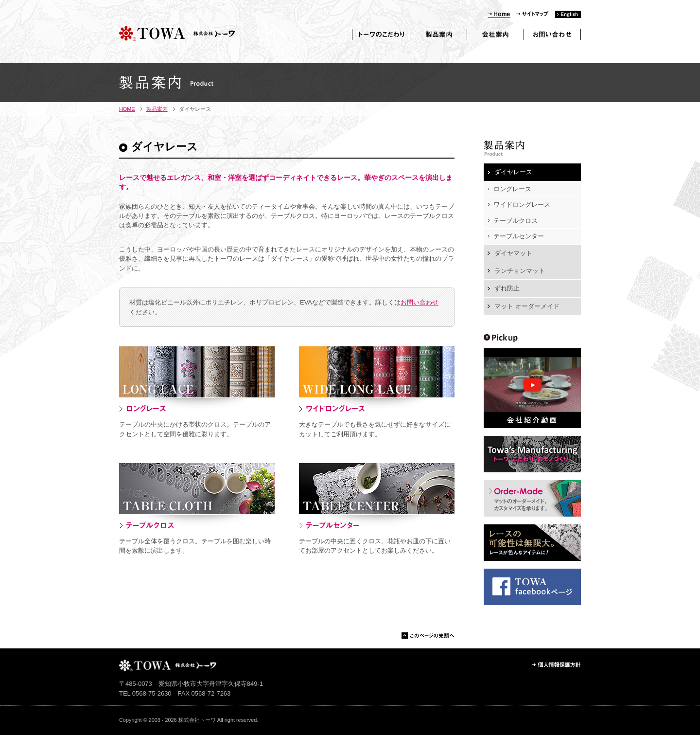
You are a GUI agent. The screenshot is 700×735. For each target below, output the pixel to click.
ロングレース (512, 189)
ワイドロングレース (522, 205)
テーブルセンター (519, 236)
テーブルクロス (516, 221)
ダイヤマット (513, 253)
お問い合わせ (420, 302)
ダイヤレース (513, 172)
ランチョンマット (520, 271)
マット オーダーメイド (527, 306)
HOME (127, 109)
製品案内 (157, 109)
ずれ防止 (507, 288)
